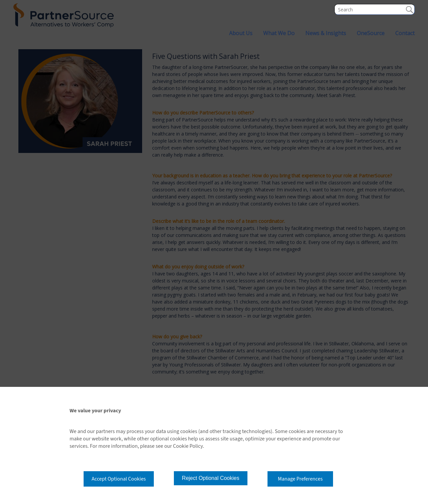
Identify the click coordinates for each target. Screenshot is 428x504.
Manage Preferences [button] (300, 479)
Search (409, 9)
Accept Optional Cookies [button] (119, 479)
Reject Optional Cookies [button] (211, 478)
